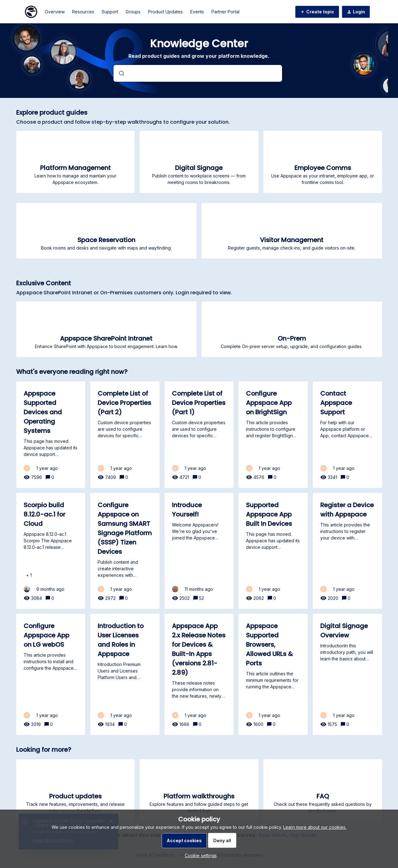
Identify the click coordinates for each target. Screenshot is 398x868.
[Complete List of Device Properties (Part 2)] (125, 435)
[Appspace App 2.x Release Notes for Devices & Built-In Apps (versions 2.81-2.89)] (199, 674)
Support (110, 12)
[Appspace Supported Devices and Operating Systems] (51, 435)
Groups (133, 12)
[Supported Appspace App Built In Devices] (273, 551)
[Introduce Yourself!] (199, 551)
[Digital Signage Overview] (347, 674)
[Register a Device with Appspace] (347, 551)
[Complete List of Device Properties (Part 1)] (199, 435)
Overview (55, 12)
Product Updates (165, 12)
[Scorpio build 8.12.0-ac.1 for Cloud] (51, 551)
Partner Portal (225, 12)
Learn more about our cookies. (315, 827)
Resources (83, 12)
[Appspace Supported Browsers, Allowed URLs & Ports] (273, 674)
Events (197, 12)
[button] (199, 855)
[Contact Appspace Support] (347, 435)
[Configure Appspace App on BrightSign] (273, 435)
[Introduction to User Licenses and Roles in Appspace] (125, 674)
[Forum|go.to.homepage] (31, 12)
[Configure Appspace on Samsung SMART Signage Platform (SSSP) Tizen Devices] (125, 551)
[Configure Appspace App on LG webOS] (51, 674)
